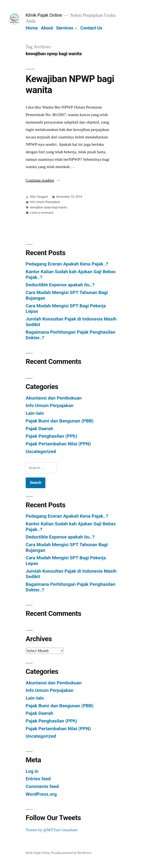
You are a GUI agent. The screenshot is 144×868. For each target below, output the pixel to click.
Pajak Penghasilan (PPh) (51, 436)
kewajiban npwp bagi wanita (49, 207)
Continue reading (43, 180)
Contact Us (91, 28)
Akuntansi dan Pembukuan (54, 398)
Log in (32, 771)
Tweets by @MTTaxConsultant (51, 830)
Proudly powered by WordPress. (72, 853)
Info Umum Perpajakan (45, 202)
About (47, 28)
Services (65, 28)
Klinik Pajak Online (44, 15)
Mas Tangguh (39, 197)
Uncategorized (41, 451)
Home (32, 28)
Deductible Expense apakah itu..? (60, 285)
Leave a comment (42, 213)
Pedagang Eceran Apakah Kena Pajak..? (67, 264)
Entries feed (38, 779)
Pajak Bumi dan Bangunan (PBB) (60, 421)
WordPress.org (41, 794)
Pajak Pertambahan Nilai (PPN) (58, 444)
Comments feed (42, 786)
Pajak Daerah (39, 429)
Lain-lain (35, 413)
